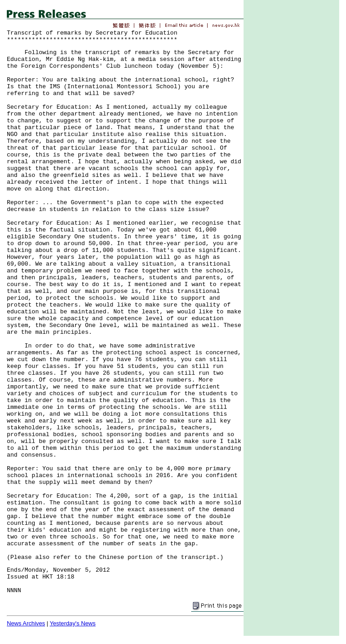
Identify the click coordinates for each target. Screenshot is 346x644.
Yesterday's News (73, 623)
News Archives (26, 623)
